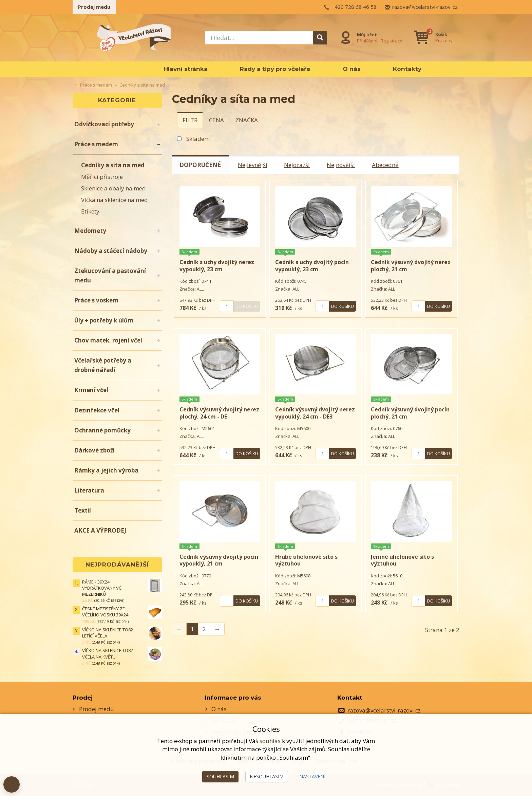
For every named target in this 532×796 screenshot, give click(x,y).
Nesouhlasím (267, 776)
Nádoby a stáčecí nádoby (111, 251)
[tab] (190, 120)
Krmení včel (91, 390)
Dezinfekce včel (97, 410)
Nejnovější (341, 165)
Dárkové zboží (94, 450)
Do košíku (247, 306)
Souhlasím (220, 776)
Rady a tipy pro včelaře (275, 69)
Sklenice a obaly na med (113, 188)
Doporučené (201, 165)
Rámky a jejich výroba (106, 470)
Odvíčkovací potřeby (104, 124)
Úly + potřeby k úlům (104, 320)
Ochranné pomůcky (102, 430)
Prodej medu (94, 7)
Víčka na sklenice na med (115, 200)
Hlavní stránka (186, 69)
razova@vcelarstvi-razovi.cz (425, 7)
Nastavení (312, 776)
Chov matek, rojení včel (108, 340)
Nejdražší (298, 165)
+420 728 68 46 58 (354, 7)
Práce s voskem (96, 300)
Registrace (392, 40)
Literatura (89, 490)
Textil (83, 510)
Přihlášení (367, 40)
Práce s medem (96, 144)
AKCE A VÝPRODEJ (100, 530)
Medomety (90, 231)
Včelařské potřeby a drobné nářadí (103, 365)
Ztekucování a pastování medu (110, 275)
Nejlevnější (253, 165)
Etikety (90, 211)
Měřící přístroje (102, 177)
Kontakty (407, 69)
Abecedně (386, 165)
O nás (352, 69)
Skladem (198, 139)
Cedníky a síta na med (113, 165)
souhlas (270, 741)
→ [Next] (217, 628)
